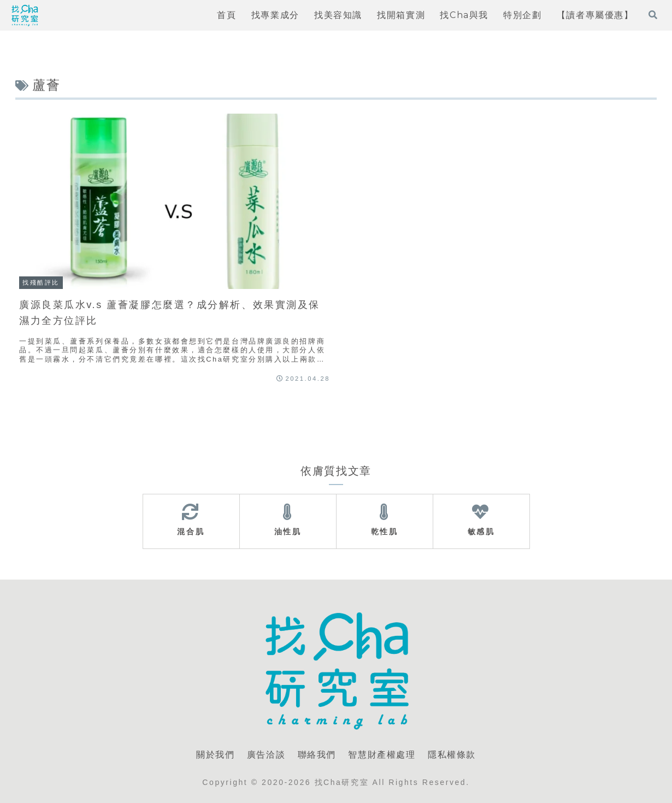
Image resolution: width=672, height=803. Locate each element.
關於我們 (215, 755)
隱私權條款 (452, 755)
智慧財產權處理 (382, 755)
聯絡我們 (317, 755)
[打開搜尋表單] (653, 15)
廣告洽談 (266, 755)
